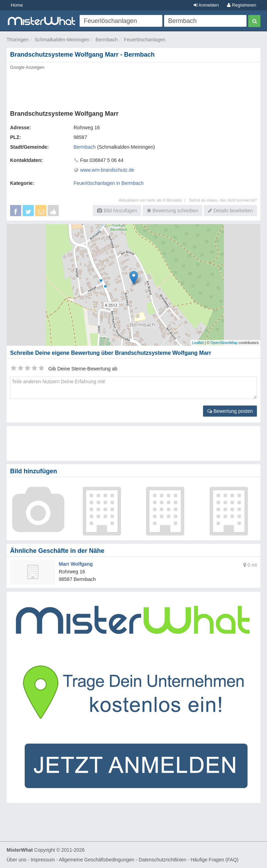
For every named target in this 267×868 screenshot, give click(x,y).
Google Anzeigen (27, 67)
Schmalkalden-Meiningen (62, 40)
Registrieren (242, 5)
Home (17, 5)
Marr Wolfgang (76, 564)
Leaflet (198, 343)
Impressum (43, 860)
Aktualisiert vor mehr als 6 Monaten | (154, 200)
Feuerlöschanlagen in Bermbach (109, 183)
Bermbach (107, 40)
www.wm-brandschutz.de (107, 170)
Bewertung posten (230, 411)
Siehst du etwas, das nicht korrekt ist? (223, 200)
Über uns (17, 860)
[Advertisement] (133, 88)
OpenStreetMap (224, 343)
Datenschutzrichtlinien (163, 860)
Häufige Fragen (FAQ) (215, 860)
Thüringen (18, 40)
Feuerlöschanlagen (144, 40)
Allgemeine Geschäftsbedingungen (96, 860)
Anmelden (206, 5)
